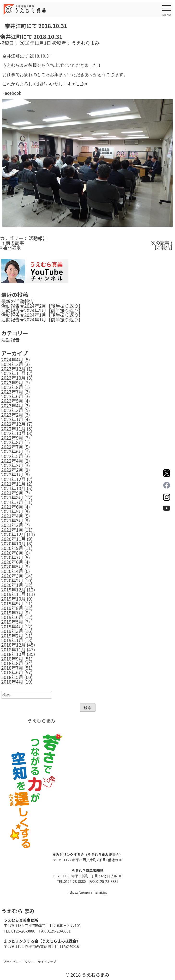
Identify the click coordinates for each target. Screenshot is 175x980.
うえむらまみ (86, 43)
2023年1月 (12, 419)
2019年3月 (12, 631)
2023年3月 (12, 410)
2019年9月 (12, 603)
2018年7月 (12, 668)
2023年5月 (12, 401)
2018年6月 (12, 672)
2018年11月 (13, 649)
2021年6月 (12, 507)
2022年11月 (13, 429)
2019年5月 (12, 622)
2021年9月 (12, 493)
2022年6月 (12, 451)
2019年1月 (12, 640)
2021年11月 (13, 484)
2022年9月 (12, 438)
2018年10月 (13, 654)
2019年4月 (12, 626)
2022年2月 (12, 470)
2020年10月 (13, 543)
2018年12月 (13, 645)
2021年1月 (12, 530)
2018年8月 (12, 663)
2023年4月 (12, 406)
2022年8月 (12, 442)
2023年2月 (12, 415)
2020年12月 (13, 534)
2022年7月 (12, 447)
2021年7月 (12, 502)
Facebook (12, 93)
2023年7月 (12, 392)
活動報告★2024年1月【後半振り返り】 (42, 315)
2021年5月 (12, 511)
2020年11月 (13, 539)
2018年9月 (12, 659)
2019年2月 (12, 636)
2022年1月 (12, 474)
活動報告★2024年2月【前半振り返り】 (42, 310)
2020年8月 (12, 553)
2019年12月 (13, 590)
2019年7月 (12, 613)
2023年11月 (13, 373)
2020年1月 (12, 585)
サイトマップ (47, 962)
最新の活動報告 (17, 301)
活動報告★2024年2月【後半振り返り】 (42, 306)
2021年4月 (12, 516)
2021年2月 (12, 525)
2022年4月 (12, 461)
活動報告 (38, 238)
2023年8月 (12, 387)
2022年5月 (12, 456)
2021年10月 (13, 488)
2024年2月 (12, 364)
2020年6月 (12, 562)
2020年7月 (12, 557)
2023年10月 (13, 378)
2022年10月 (13, 433)
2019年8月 (12, 608)
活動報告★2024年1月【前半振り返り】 (42, 319)
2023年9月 (12, 383)
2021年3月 (12, 520)
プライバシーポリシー (18, 962)
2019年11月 (13, 594)
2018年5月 (12, 677)
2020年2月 (12, 580)
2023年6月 (12, 396)
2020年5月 (12, 567)
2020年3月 (12, 576)
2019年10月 (13, 599)
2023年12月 (13, 369)
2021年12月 (13, 479)
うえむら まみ (18, 911)
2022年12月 (13, 424)
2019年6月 (12, 617)
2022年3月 (12, 465)
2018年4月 (12, 682)
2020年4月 (12, 571)
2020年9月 (12, 548)
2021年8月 (12, 497)
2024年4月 (12, 360)
